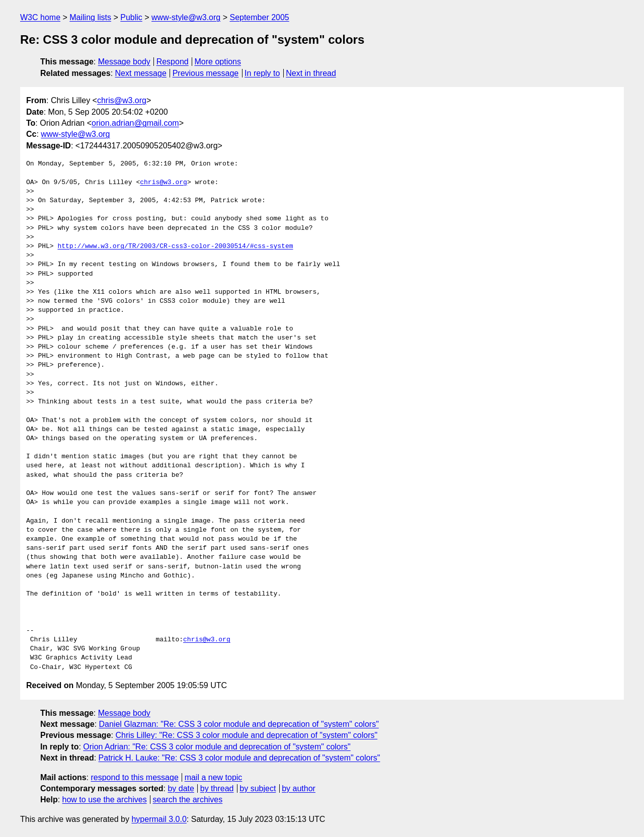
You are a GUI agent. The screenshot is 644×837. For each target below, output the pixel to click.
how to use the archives (105, 800)
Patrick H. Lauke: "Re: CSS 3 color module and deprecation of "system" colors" (239, 758)
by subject (258, 788)
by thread (217, 788)
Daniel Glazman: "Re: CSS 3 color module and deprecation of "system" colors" (239, 724)
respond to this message (134, 777)
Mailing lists (90, 17)
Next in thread (311, 73)
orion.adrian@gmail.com (135, 123)
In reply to (262, 73)
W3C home (40, 17)
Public (131, 17)
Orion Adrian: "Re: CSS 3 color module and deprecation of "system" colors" (217, 747)
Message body (124, 62)
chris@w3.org (122, 100)
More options (218, 62)
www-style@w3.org (186, 17)
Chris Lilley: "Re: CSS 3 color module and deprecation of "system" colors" (246, 735)
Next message (141, 73)
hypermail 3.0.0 (159, 819)
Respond (173, 62)
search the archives (188, 800)
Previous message (206, 73)
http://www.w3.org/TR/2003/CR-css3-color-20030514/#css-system (175, 246)
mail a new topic (214, 777)
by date (181, 788)
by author (299, 788)
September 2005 (259, 17)
